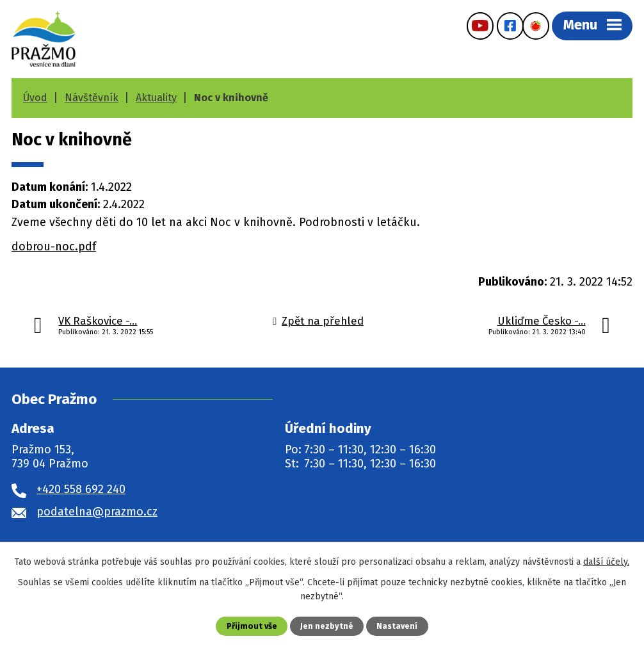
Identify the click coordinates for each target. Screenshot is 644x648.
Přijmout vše (252, 626)
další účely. (606, 562)
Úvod (35, 98)
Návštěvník (92, 98)
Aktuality (156, 98)
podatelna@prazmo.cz (97, 512)
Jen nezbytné (327, 626)
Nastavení (397, 626)
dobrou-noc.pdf (54, 247)
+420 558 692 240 (81, 489)
